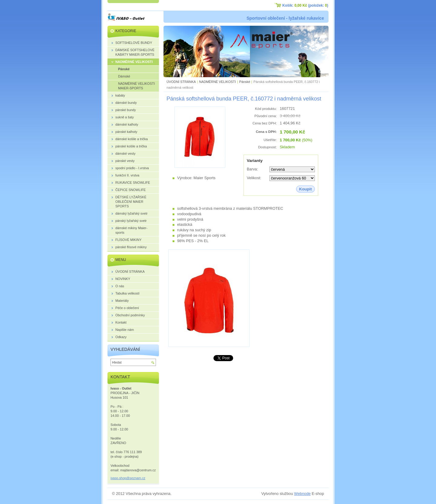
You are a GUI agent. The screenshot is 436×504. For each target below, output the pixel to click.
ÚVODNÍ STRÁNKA (181, 82)
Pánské (245, 82)
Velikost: (254, 178)
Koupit (306, 189)
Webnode (302, 494)
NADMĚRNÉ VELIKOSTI (218, 82)
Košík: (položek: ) (305, 5)
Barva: (252, 169)
